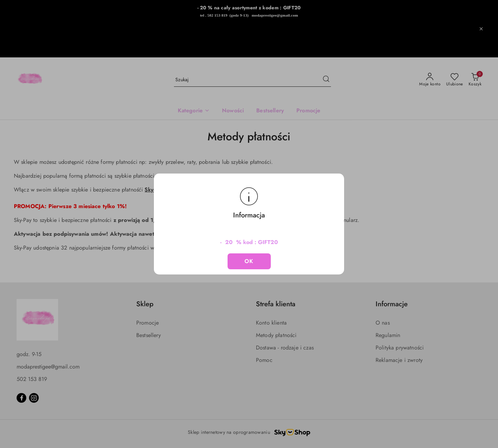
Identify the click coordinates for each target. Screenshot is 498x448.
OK (249, 261)
